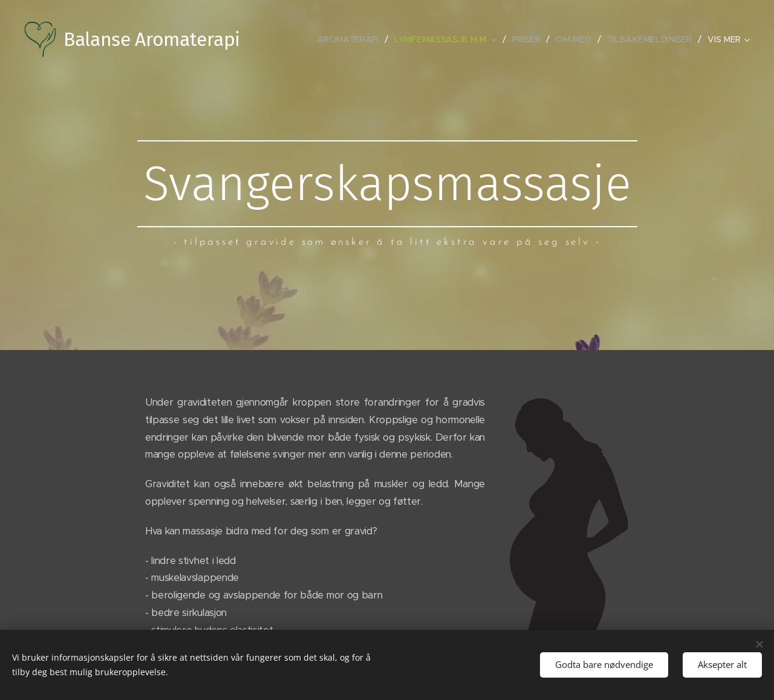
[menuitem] (357, 39)
